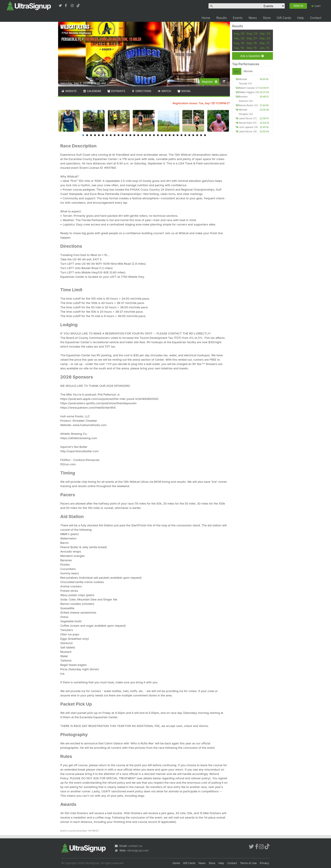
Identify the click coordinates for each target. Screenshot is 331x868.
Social (184, 91)
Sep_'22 (239, 38)
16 (142, 135)
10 (119, 135)
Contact (316, 18)
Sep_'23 (265, 33)
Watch (164, 91)
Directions (141, 91)
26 (181, 135)
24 (174, 135)
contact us (135, 846)
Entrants (116, 91)
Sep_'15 (252, 48)
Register (210, 82)
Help (301, 18)
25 (178, 135)
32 (205, 135)
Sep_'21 (252, 38)
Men (237, 72)
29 (193, 135)
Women (248, 71)
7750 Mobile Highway (76, 33)
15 (138, 135)
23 (170, 135)
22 (166, 135)
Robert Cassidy (247, 88)
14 (134, 135)
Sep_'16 (239, 48)
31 (201, 135)
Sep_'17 (264, 43)
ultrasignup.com (138, 850)
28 (189, 135)
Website (69, 91)
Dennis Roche (246, 105)
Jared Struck (245, 118)
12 (126, 135)
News (253, 18)
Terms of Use (248, 863)
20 (158, 135)
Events (238, 18)
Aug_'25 (239, 33)
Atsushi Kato (245, 123)
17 (146, 135)
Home (206, 18)
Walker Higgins (247, 92)
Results (222, 18)
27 (185, 135)
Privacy (264, 863)
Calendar (92, 91)
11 (122, 135)
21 (162, 135)
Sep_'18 (252, 43)
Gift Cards (284, 18)
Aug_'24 (252, 33)
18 (150, 135)
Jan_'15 (264, 48)
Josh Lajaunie (246, 127)
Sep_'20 (265, 38)
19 (154, 135)
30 (197, 135)
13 (130, 135)
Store (267, 18)
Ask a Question (252, 56)
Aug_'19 (239, 43)
